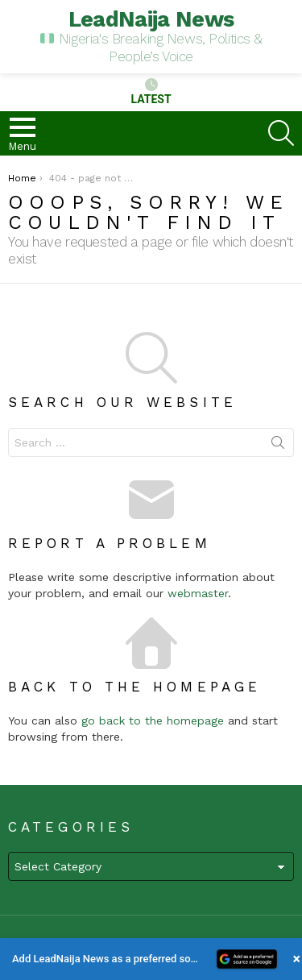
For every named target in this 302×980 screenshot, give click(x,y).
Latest (151, 92)
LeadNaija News (151, 19)
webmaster (198, 593)
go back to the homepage (153, 720)
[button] (151, 959)
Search (278, 446)
